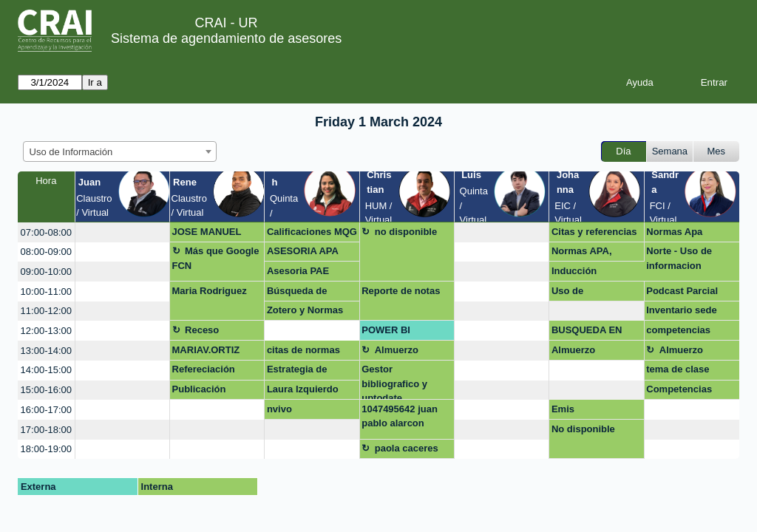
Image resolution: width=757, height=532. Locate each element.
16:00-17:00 (46, 410)
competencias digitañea (678, 332)
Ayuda (640, 82)
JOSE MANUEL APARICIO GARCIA (215, 234)
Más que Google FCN (216, 258)
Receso (202, 330)
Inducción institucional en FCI (596, 273)
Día (623, 151)
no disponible (406, 232)
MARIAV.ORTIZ (206, 350)
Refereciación (204, 369)
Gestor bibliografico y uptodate (394, 382)
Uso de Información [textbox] (71, 152)
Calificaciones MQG (312, 232)
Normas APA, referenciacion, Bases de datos (587, 253)
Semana (670, 151)
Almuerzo (397, 350)
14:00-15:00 (46, 370)
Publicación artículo (199, 392)
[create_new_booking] (122, 232)
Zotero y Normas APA (305, 313)
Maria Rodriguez (210, 291)
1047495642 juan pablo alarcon (400, 416)
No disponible (583, 429)
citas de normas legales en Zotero (306, 352)
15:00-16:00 (46, 390)
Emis (563, 409)
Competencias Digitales (679, 392)
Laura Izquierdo (303, 389)
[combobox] (120, 151)
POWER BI (386, 330)
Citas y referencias (594, 232)
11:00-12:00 (46, 311)
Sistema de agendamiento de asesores (226, 38)
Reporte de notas (401, 291)
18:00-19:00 (46, 449)
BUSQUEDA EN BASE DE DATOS (591, 332)
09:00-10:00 (46, 272)
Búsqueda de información (297, 293)
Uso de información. (580, 293)
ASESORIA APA (303, 251)
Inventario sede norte (681, 313)
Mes (717, 151)
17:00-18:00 (46, 430)
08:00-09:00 (46, 252)
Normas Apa (674, 232)
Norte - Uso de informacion (679, 258)
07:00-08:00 (46, 232)
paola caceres (407, 448)
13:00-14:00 (46, 351)
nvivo (279, 409)
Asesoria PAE (298, 271)
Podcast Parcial (682, 291)
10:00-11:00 (46, 291)
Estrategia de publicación (297, 372)
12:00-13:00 (46, 331)
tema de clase (678, 369)
